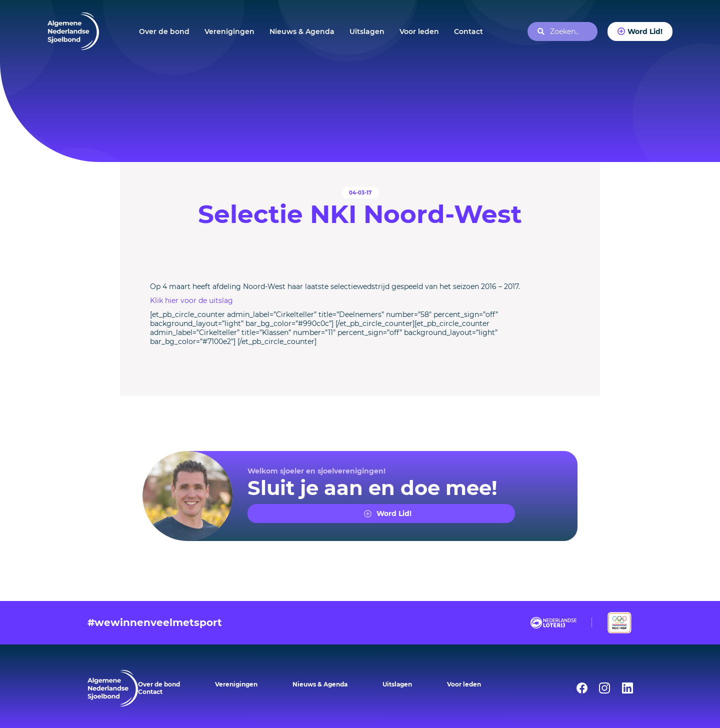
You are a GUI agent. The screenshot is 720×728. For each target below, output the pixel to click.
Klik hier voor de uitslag (191, 300)
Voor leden (419, 31)
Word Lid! (645, 31)
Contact (468, 31)
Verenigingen (229, 31)
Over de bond (164, 31)
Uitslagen (367, 31)
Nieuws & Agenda (302, 31)
